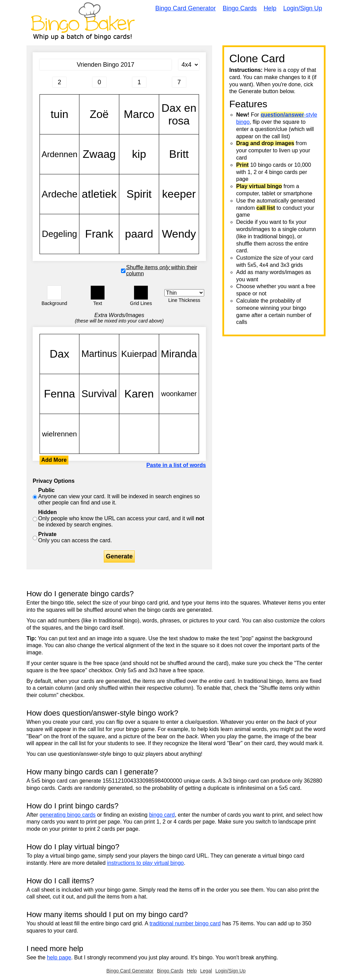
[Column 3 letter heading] (139, 82)
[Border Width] (184, 293)
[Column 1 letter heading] (59, 82)
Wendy (179, 234)
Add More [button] (54, 460)
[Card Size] (189, 65)
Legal (206, 971)
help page (59, 957)
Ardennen (59, 154)
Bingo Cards (240, 8)
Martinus (99, 354)
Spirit (139, 194)
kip (139, 154)
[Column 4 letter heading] (179, 82)
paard (139, 234)
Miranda (179, 354)
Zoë (99, 114)
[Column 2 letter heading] (99, 82)
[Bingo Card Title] (106, 65)
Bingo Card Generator (186, 8)
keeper (179, 194)
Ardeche (59, 194)
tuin (59, 114)
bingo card (162, 815)
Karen (139, 394)
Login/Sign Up (303, 8)
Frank (99, 234)
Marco (139, 114)
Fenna (59, 394)
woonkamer (179, 394)
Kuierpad (139, 354)
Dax (59, 354)
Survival (99, 394)
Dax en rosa (179, 114)
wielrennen (59, 434)
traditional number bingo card (185, 923)
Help (270, 8)
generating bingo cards (68, 815)
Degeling (59, 234)
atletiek (99, 194)
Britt (179, 154)
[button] (54, 293)
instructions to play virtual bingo (145, 863)
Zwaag (99, 154)
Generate (119, 556)
